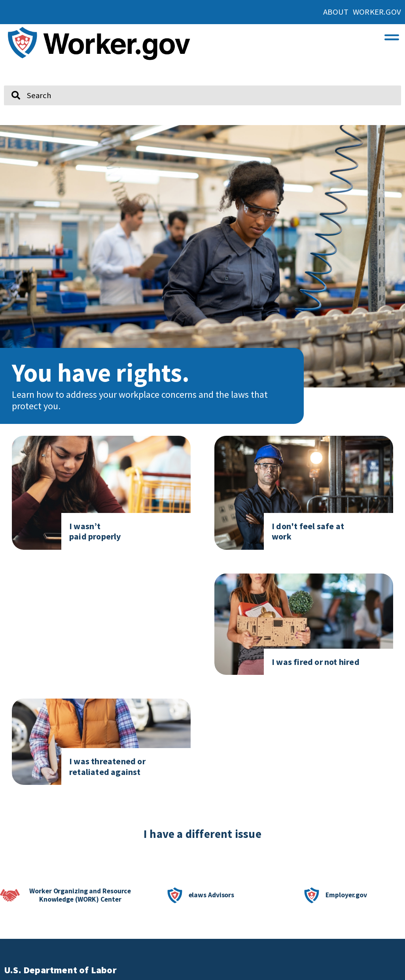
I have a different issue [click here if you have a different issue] (202, 834)
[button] (392, 35)
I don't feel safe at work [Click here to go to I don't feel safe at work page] (308, 531)
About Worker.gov (362, 12)
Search (10, 82)
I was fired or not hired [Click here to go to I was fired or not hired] (316, 662)
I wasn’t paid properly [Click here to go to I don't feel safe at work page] (95, 531)
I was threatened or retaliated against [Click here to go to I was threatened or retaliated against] (107, 766)
